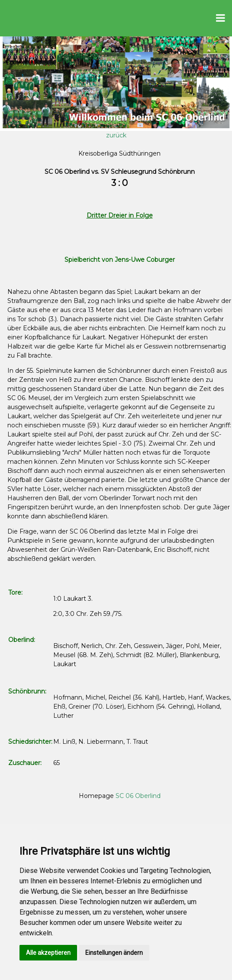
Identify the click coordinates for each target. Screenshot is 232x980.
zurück (116, 135)
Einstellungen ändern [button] (114, 953)
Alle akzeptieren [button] (48, 953)
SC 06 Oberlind (138, 796)
